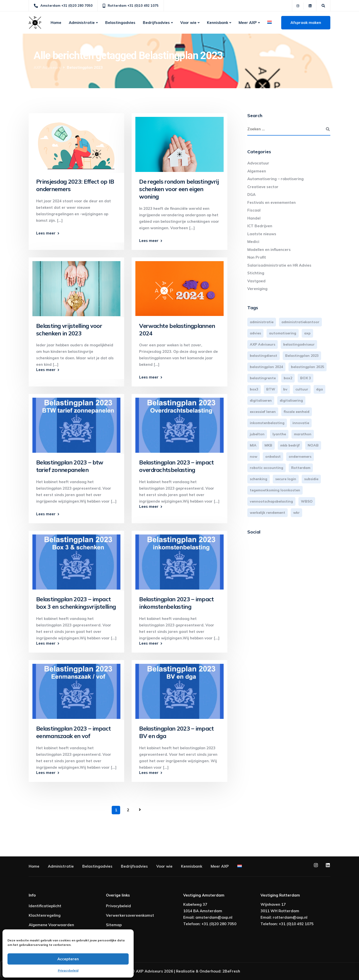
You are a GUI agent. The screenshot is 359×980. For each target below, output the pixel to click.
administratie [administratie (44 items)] (262, 322)
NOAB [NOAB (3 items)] (313, 445)
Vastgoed (256, 281)
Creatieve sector (263, 187)
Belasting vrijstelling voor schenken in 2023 (69, 330)
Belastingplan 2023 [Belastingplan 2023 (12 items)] (302, 356)
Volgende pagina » (140, 810)
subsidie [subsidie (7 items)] (311, 479)
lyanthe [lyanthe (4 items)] (279, 434)
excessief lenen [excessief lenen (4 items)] (263, 412)
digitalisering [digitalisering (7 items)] (291, 400)
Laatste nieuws (262, 234)
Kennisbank (218, 23)
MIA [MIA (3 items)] (253, 445)
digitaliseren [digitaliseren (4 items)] (261, 400)
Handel (254, 218)
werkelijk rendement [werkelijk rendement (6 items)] (268, 513)
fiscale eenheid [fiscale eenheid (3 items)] (297, 412)
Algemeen (257, 171)
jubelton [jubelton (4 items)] (257, 434)
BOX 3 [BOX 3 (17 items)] (306, 378)
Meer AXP (248, 23)
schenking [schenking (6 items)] (259, 479)
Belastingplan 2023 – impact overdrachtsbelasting (176, 466)
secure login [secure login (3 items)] (286, 479)
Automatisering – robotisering (275, 179)
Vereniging (257, 289)
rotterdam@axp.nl (290, 917)
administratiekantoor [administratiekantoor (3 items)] (300, 322)
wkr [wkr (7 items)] (296, 513)
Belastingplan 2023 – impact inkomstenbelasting (176, 603)
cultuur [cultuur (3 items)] (302, 389)
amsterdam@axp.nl (214, 917)
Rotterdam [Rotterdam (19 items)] (301, 468)
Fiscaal (254, 210)
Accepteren (68, 959)
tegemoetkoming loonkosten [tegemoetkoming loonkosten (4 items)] (275, 490)
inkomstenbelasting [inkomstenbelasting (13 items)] (267, 423)
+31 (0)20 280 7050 (219, 924)
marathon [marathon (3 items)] (303, 434)
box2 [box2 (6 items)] (288, 378)
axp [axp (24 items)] (307, 333)
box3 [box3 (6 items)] (254, 389)
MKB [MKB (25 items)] (268, 445)
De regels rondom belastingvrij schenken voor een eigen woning (179, 189)
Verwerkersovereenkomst (130, 915)
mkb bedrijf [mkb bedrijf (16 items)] (290, 445)
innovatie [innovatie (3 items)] (301, 423)
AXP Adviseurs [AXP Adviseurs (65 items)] (263, 344)
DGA (251, 194)
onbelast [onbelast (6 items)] (273, 456)
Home (56, 23)
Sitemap (114, 925)
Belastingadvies (120, 23)
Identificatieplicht (45, 906)
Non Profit (257, 257)
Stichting (256, 273)
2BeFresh (231, 971)
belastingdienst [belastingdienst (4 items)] (264, 356)
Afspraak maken (306, 23)
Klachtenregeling (45, 915)
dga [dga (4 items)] (319, 389)
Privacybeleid (68, 970)
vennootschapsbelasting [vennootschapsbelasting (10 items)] (271, 501)
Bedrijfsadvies (156, 23)
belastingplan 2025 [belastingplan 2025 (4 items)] (308, 367)
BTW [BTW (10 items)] (271, 389)
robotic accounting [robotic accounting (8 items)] (267, 468)
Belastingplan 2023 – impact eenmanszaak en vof (73, 732)
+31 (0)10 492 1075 (296, 924)
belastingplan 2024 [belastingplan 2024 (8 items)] (266, 367)
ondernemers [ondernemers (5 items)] (300, 456)
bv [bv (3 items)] (285, 389)
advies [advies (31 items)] (255, 333)
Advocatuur (258, 163)
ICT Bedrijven (260, 226)
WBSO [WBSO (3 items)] (307, 501)
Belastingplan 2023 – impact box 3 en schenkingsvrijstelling (76, 603)
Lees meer (46, 233)
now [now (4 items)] (254, 456)
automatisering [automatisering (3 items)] (283, 333)
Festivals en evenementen (271, 202)
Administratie (82, 23)
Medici (253, 242)
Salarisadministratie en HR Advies (279, 265)
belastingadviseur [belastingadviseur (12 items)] (299, 344)
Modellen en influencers (269, 250)
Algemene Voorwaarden (51, 925)
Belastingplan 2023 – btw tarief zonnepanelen (70, 466)
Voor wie (188, 23)
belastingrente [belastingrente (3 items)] (263, 378)
